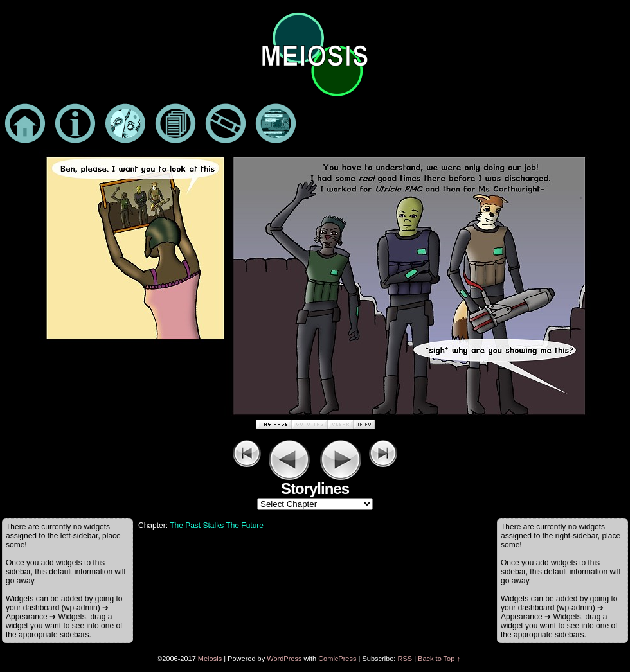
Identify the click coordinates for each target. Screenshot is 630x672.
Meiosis (210, 659)
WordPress (284, 659)
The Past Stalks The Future (217, 526)
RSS (405, 659)
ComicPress (337, 659)
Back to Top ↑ (439, 659)
